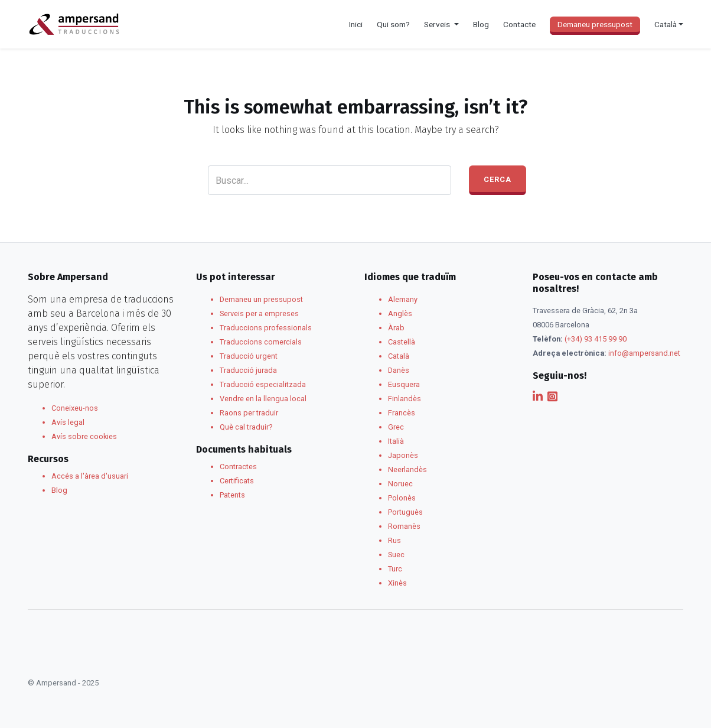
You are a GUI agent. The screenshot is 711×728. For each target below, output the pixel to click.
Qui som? (393, 24)
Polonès (402, 498)
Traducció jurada (248, 370)
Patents (232, 495)
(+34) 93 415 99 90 (596, 339)
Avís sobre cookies (84, 436)
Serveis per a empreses (259, 313)
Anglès (400, 313)
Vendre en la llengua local (263, 399)
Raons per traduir (249, 413)
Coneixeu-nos (75, 408)
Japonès (403, 455)
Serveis (438, 24)
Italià (396, 441)
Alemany (403, 299)
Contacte (519, 24)
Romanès (404, 526)
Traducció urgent (249, 356)
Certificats (237, 481)
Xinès (397, 583)
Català (399, 356)
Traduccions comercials (261, 342)
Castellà (402, 342)
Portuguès (405, 512)
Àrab (396, 328)
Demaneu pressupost (595, 24)
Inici (356, 24)
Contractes (238, 467)
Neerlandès (407, 469)
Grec (396, 427)
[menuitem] (669, 24)
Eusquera (404, 384)
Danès (399, 370)
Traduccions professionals (266, 328)
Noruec (400, 484)
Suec (396, 555)
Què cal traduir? (246, 427)
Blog (481, 24)
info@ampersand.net (644, 353)
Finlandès (405, 399)
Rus (394, 540)
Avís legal (68, 422)
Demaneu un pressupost (261, 299)
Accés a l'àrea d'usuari (90, 476)
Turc (395, 569)
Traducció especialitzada (263, 384)
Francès (402, 413)
